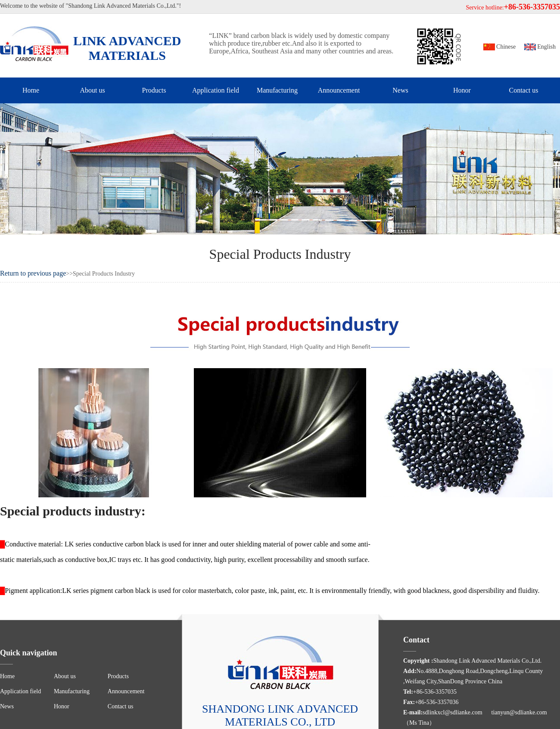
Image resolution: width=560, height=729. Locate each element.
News (400, 90)
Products (154, 90)
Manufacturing (277, 90)
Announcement (339, 90)
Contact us (524, 90)
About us (92, 90)
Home (31, 90)
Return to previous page (33, 273)
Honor (462, 90)
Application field (216, 90)
